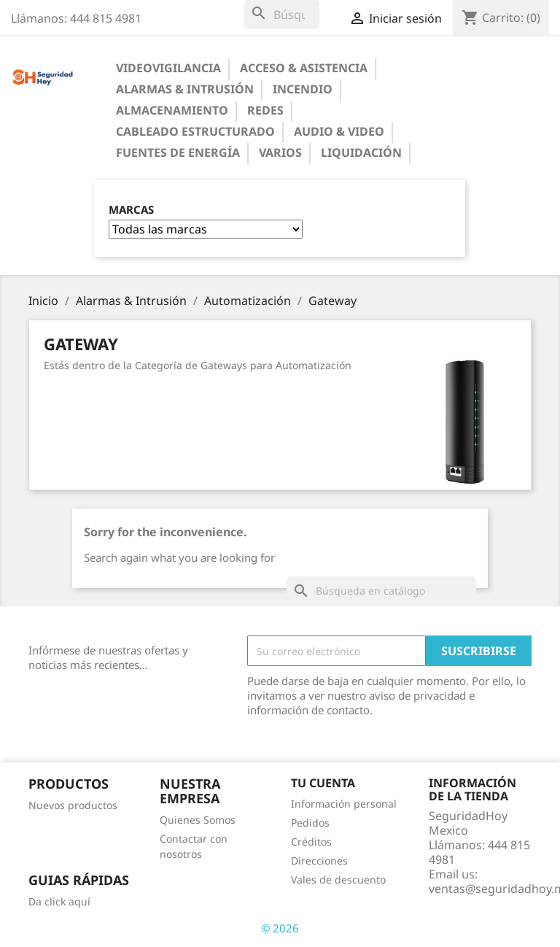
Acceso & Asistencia (304, 68)
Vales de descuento (338, 880)
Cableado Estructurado (195, 131)
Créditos (311, 842)
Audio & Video (339, 131)
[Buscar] (282, 15)
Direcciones (319, 861)
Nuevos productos (73, 805)
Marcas (131, 210)
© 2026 (280, 928)
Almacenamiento (172, 110)
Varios (280, 152)
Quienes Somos (198, 820)
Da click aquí (59, 901)
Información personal (344, 804)
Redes (265, 110)
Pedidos (310, 823)
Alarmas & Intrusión (185, 89)
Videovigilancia (168, 68)
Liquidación (361, 152)
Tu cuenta (323, 783)
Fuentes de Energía (178, 152)
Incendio (303, 89)
